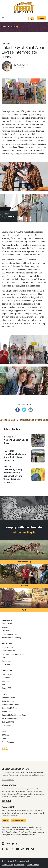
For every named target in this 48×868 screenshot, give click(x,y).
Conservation (7, 624)
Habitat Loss (7, 712)
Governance (6, 661)
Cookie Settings (33, 865)
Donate (41, 18)
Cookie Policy (20, 865)
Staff (4, 658)
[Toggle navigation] (3, 18)
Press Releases (8, 742)
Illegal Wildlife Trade (10, 708)
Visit (24, 610)
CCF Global (6, 665)
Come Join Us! (8, 779)
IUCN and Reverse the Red (12, 719)
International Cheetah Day (11, 638)
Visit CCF (5, 685)
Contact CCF (6, 688)
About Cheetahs (8, 701)
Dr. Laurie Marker (8, 651)
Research (5, 627)
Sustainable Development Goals (14, 715)
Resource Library (24, 562)
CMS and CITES (8, 722)
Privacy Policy (7, 865)
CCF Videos (6, 726)
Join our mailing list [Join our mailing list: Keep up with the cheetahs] (24, 533)
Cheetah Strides (8, 739)
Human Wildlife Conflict (11, 705)
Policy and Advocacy (10, 634)
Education (5, 631)
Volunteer (24, 586)
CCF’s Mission (7, 647)
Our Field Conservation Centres (14, 654)
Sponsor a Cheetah (19, 821)
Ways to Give (7, 674)
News (4, 27)
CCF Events (6, 678)
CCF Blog (14, 27)
